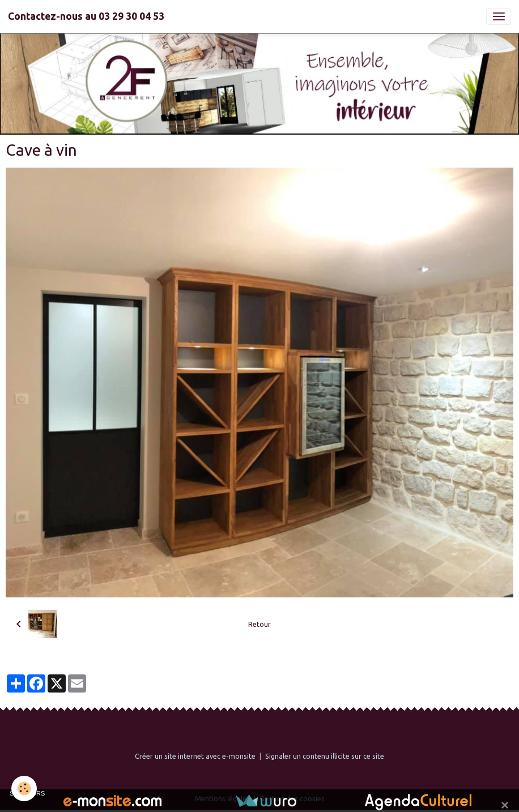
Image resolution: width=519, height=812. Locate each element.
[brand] (86, 16)
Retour (259, 624)
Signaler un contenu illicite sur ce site (325, 756)
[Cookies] (24, 789)
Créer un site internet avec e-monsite (195, 756)
